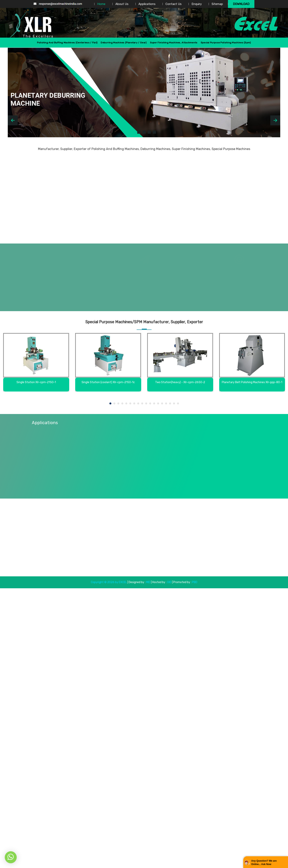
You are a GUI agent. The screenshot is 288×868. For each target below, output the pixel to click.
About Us (122, 4)
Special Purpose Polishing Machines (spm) (226, 43)
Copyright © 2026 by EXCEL (109, 582)
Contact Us (174, 4)
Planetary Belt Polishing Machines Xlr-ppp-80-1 (252, 382)
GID (169, 582)
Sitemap (217, 4)
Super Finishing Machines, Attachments (174, 43)
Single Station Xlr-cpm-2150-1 (36, 382)
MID (148, 582)
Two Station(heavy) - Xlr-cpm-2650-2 (180, 382)
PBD (195, 582)
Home (101, 4)
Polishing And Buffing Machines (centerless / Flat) (67, 43)
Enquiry (197, 4)
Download (241, 4)
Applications (147, 4)
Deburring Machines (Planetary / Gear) (124, 43)
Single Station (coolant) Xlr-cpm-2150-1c (108, 382)
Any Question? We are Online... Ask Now (264, 863)
